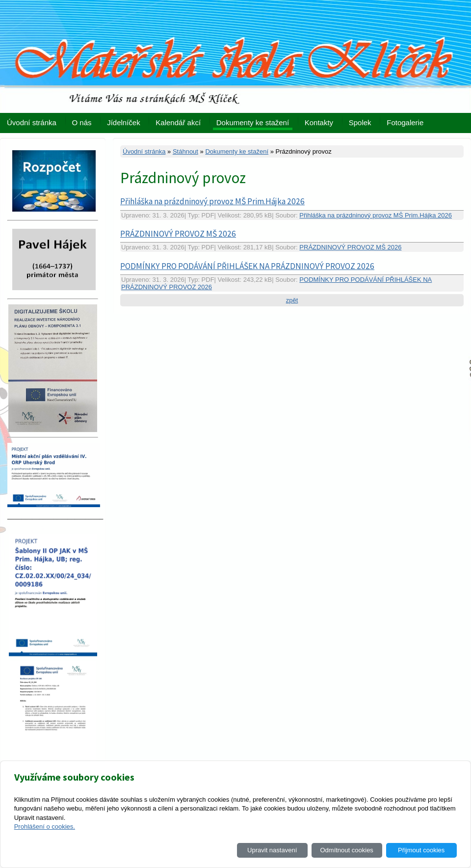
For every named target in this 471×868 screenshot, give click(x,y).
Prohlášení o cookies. (45, 827)
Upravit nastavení (272, 850)
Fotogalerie (405, 122)
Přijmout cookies (421, 850)
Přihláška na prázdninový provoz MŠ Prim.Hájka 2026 (212, 201)
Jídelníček (124, 122)
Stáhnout (185, 151)
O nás (82, 122)
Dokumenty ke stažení (253, 122)
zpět (292, 300)
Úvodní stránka (32, 122)
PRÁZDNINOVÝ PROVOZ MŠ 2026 (178, 234)
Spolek (360, 122)
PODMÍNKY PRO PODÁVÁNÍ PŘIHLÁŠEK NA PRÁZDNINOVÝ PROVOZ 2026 (247, 266)
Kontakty (319, 122)
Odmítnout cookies (346, 850)
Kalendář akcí (178, 122)
